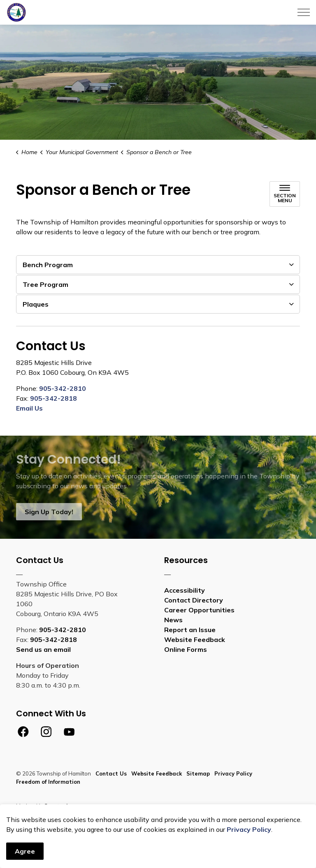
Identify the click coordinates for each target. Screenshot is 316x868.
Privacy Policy (249, 829)
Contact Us (111, 773)
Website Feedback (195, 639)
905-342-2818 (53, 398)
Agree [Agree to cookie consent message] (25, 851)
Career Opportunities (199, 610)
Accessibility (185, 590)
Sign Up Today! (49, 512)
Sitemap (198, 773)
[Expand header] (304, 12)
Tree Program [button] (45, 284)
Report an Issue (190, 630)
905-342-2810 (63, 388)
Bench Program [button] (48, 265)
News (173, 620)
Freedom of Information (48, 782)
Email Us (29, 408)
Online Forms (186, 649)
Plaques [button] (36, 304)
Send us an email (43, 649)
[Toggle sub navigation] (285, 194)
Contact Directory (194, 600)
